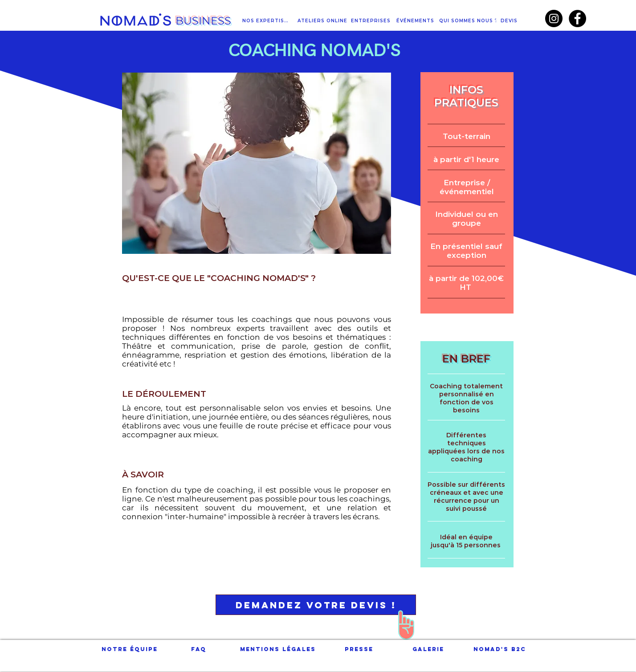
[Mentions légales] (278, 649)
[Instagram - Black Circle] (554, 18)
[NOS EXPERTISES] (267, 21)
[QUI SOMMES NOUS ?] (469, 21)
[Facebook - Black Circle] (577, 18)
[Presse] (359, 649)
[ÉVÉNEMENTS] (416, 21)
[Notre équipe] (130, 649)
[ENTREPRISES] (371, 21)
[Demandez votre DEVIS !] (316, 605)
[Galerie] (428, 649)
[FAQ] (198, 649)
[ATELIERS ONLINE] (323, 21)
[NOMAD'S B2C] (499, 649)
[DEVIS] (510, 21)
